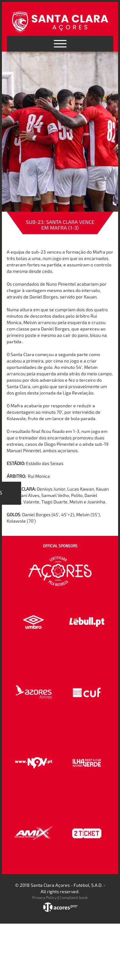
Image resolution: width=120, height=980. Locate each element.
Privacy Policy (44, 897)
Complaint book (74, 897)
